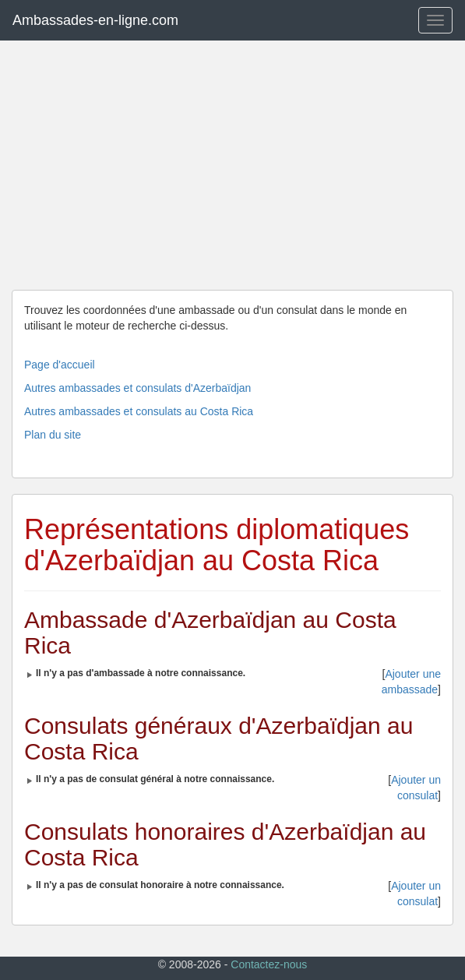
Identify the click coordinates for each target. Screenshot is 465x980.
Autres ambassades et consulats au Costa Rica (139, 411)
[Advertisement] (232, 165)
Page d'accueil (60, 365)
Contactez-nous (269, 964)
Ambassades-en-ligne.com (95, 20)
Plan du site (53, 435)
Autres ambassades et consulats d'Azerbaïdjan (137, 388)
